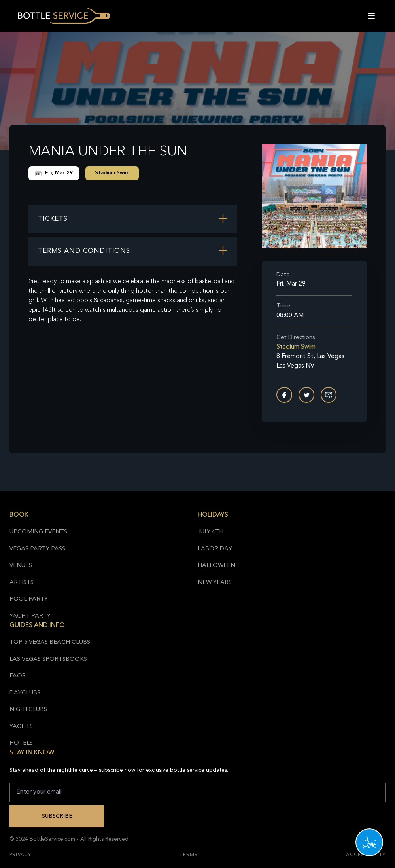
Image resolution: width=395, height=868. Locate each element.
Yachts (21, 727)
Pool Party (29, 599)
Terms (189, 855)
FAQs (17, 676)
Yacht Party (30, 616)
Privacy (20, 855)
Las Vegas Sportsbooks (48, 659)
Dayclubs (25, 693)
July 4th (211, 532)
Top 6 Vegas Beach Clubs (50, 642)
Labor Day (215, 549)
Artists (22, 583)
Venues (21, 566)
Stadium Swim (112, 173)
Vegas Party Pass (37, 549)
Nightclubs (28, 710)
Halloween (216, 566)
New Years (215, 583)
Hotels (21, 743)
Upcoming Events (38, 532)
